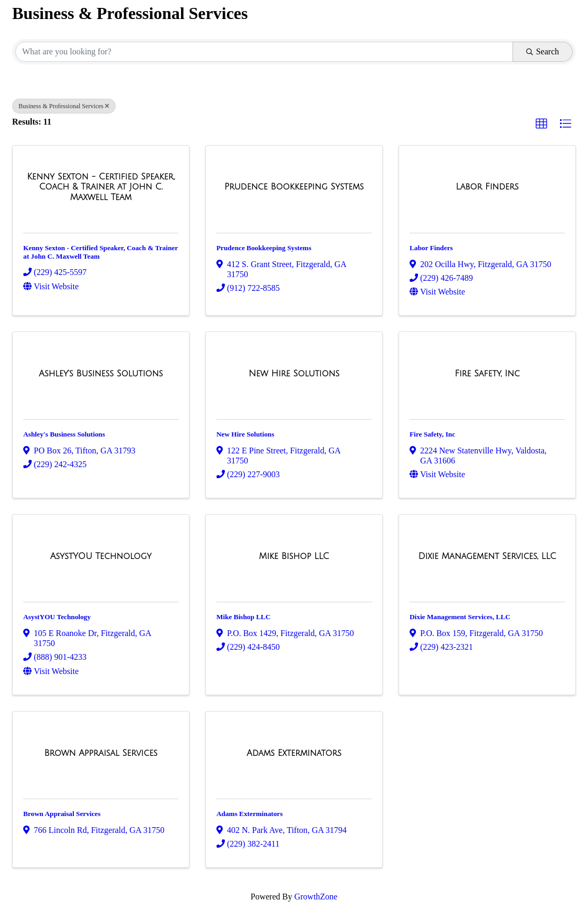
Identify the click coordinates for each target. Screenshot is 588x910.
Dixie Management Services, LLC (460, 617)
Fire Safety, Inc (432, 434)
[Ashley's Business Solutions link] (101, 374)
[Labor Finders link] (487, 187)
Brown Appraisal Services (62, 814)
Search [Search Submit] (543, 51)
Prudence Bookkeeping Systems (264, 248)
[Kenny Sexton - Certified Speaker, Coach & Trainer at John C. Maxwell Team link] (101, 187)
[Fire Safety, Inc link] (487, 374)
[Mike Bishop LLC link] (294, 556)
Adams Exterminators (250, 814)
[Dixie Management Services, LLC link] (487, 556)
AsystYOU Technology (57, 617)
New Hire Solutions (245, 434)
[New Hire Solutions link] (294, 374)
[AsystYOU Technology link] (101, 556)
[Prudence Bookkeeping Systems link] (294, 187)
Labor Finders (431, 248)
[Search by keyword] (264, 52)
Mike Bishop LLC (243, 617)
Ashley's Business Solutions (64, 434)
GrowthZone (316, 897)
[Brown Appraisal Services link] (101, 753)
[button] (542, 124)
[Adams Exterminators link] (294, 753)
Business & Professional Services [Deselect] (64, 106)
